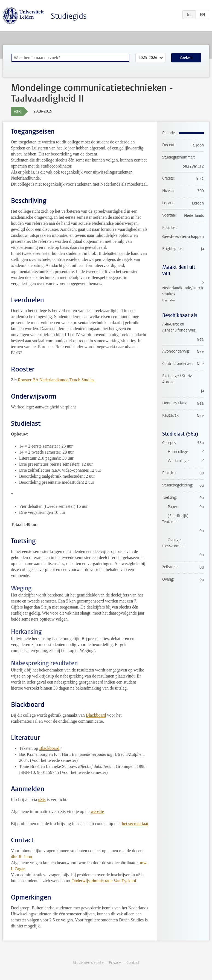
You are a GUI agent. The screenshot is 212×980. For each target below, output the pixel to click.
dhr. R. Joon (21, 857)
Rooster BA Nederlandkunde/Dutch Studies (56, 380)
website (97, 812)
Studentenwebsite (88, 963)
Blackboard (96, 715)
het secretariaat (135, 824)
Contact (133, 963)
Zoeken (186, 58)
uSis (42, 799)
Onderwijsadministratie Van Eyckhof (104, 881)
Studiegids (69, 16)
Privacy (115, 963)
